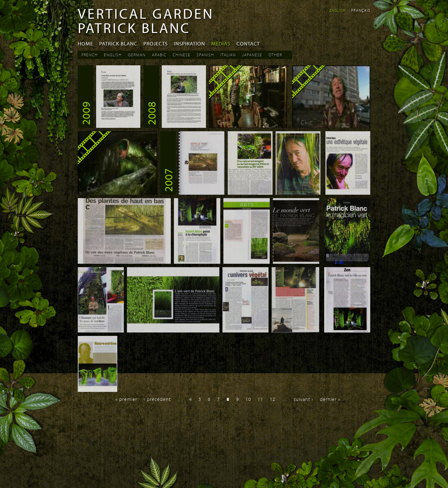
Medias (221, 43)
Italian (228, 55)
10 (248, 399)
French (90, 55)
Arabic (159, 55)
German (137, 55)
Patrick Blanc (118, 43)
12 (273, 399)
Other (275, 55)
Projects (156, 43)
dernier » (330, 399)
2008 (151, 113)
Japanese (252, 55)
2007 (168, 180)
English (338, 10)
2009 (86, 113)
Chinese (182, 55)
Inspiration (189, 43)
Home (85, 43)
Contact (248, 43)
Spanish (205, 55)
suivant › (303, 399)
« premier (126, 399)
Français (361, 10)
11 (260, 399)
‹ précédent (157, 399)
